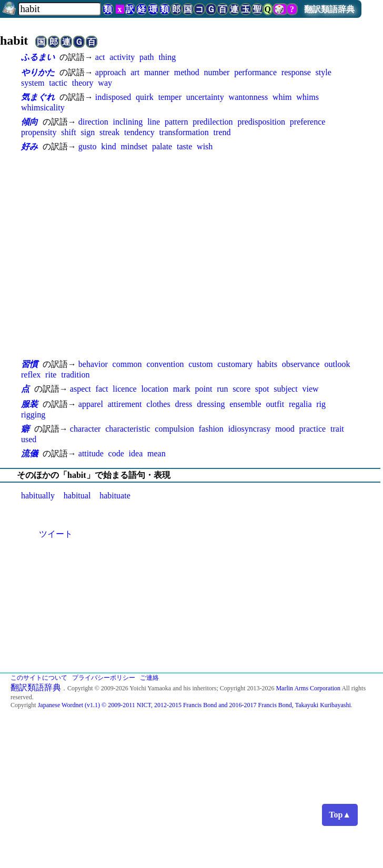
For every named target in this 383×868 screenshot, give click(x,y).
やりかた (38, 72)
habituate (115, 496)
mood (285, 429)
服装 (29, 404)
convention (165, 364)
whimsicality (43, 108)
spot (262, 389)
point (203, 389)
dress (183, 404)
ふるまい (38, 57)
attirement (125, 404)
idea (136, 453)
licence (124, 389)
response (296, 72)
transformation (184, 132)
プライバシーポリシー (104, 678)
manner (157, 72)
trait (337, 429)
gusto (88, 146)
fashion (211, 429)
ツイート (56, 534)
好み (29, 146)
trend (222, 132)
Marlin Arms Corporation (308, 688)
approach (111, 72)
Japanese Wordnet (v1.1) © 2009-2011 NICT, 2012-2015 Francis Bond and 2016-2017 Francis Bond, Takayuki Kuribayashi (194, 705)
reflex (31, 375)
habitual (77, 496)
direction (93, 122)
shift (68, 132)
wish (205, 146)
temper (170, 97)
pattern (176, 122)
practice (313, 429)
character (85, 429)
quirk (145, 97)
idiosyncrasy (250, 429)
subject (285, 389)
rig (321, 404)
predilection (213, 122)
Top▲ (340, 815)
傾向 (29, 122)
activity (122, 57)
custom (200, 364)
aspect (80, 389)
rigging (33, 415)
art (135, 72)
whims (308, 97)
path (147, 57)
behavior (93, 364)
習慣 (29, 364)
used (29, 439)
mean (157, 453)
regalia (300, 404)
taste (184, 146)
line (154, 122)
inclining (128, 122)
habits (267, 364)
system (33, 83)
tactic (58, 83)
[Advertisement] (99, 255)
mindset (134, 146)
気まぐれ (38, 97)
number (216, 72)
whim (282, 97)
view (310, 389)
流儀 (29, 453)
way (105, 83)
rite (51, 375)
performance (255, 72)
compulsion (174, 429)
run (222, 389)
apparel (91, 404)
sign (88, 132)
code (116, 453)
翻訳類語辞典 (329, 9)
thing (167, 57)
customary (235, 364)
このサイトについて (39, 678)
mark (182, 389)
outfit (275, 404)
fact (102, 389)
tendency (139, 132)
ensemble (245, 404)
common (127, 364)
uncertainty (205, 97)
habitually (38, 496)
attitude (91, 453)
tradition (75, 375)
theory (83, 83)
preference (308, 122)
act (100, 57)
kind (108, 146)
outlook (337, 364)
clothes (158, 404)
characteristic (128, 429)
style (324, 72)
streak (109, 132)
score (241, 389)
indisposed (113, 97)
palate (162, 146)
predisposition (261, 122)
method (187, 72)
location (155, 389)
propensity (39, 132)
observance (301, 364)
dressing (211, 404)
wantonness (249, 97)
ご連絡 (149, 678)
